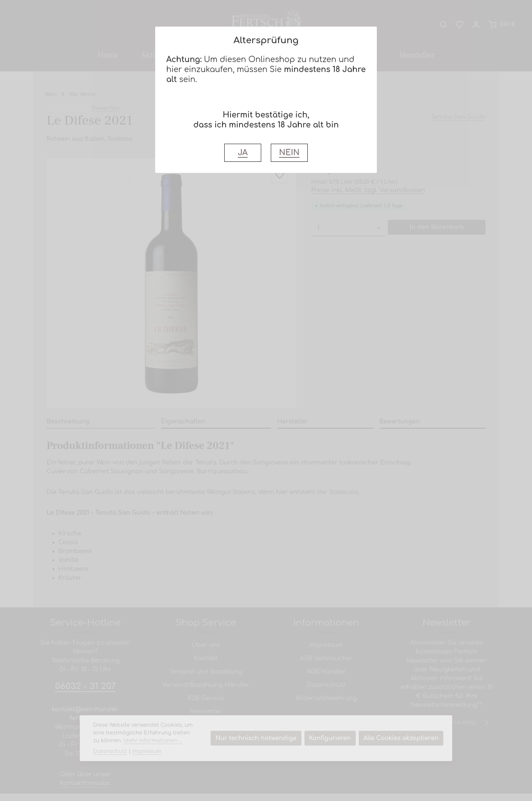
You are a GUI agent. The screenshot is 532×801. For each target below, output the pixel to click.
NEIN (289, 153)
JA (243, 153)
